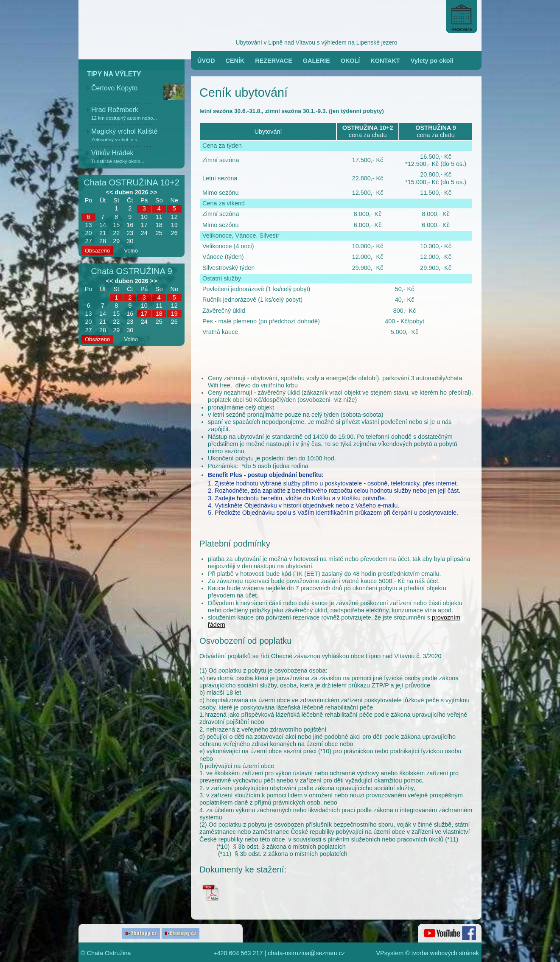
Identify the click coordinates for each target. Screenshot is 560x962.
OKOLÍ (350, 61)
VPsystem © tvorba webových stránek (428, 953)
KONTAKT (385, 61)
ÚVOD (206, 61)
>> (154, 192)
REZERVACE (273, 61)
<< (110, 192)
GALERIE (316, 61)
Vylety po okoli (432, 61)
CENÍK (235, 61)
